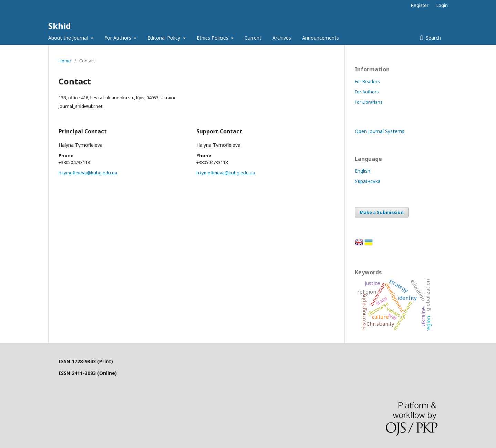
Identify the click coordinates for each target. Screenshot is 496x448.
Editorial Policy (164, 38)
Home (65, 61)
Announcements (321, 38)
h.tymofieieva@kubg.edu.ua (88, 173)
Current (253, 38)
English (363, 171)
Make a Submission (382, 212)
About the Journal (69, 38)
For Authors (118, 38)
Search (433, 38)
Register (420, 5)
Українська (368, 181)
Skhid (60, 26)
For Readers (367, 81)
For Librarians (369, 102)
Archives (282, 38)
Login (442, 5)
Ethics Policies (213, 38)
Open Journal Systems (380, 131)
